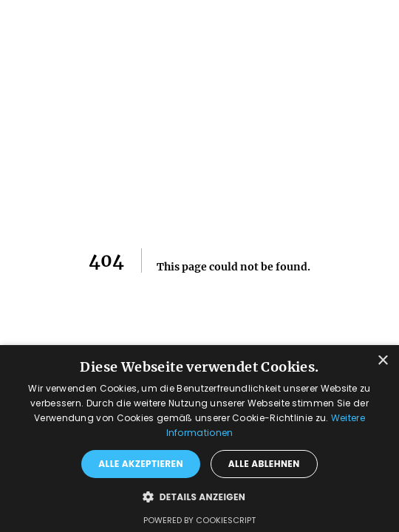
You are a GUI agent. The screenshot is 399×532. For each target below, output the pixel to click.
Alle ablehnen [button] (264, 464)
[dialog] (199, 439)
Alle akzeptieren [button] (141, 464)
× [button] (382, 361)
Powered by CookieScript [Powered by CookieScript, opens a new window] (199, 520)
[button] (199, 497)
